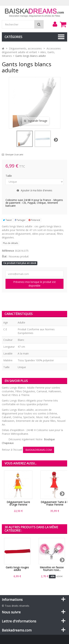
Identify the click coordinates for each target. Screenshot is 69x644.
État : (5, 256)
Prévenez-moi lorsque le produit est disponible (34, 284)
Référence (8, 251)
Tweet (7, 220)
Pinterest (34, 220)
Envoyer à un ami (14, 155)
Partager (20, 220)
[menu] (55, 24)
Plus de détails (10, 243)
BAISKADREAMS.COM (39, 450)
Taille (9, 176)
